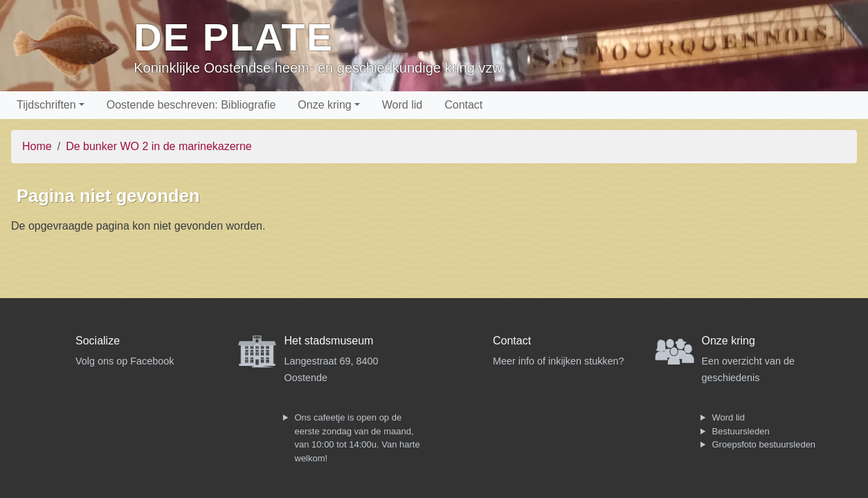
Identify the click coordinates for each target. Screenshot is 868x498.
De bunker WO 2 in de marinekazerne (159, 146)
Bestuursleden (741, 431)
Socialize (98, 341)
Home (37, 146)
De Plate (234, 37)
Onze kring (324, 105)
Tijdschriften (46, 105)
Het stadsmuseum (329, 341)
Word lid (402, 105)
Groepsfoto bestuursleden (764, 444)
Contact (463, 105)
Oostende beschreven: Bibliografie (191, 105)
